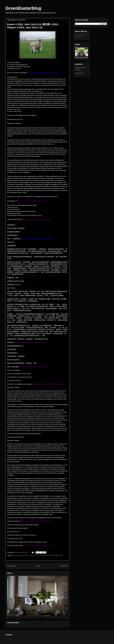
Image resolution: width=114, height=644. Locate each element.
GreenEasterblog (23, 8)
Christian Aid (79, 73)
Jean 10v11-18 (27, 555)
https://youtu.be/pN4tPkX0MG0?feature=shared (48, 384)
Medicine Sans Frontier (80, 69)
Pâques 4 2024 (48, 555)
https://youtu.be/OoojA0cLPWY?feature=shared (33, 201)
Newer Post (12, 566)
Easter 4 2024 (17, 555)
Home (38, 566)
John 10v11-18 (37, 555)
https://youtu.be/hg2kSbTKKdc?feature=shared (37, 219)
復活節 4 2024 (58, 555)
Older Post (64, 566)
